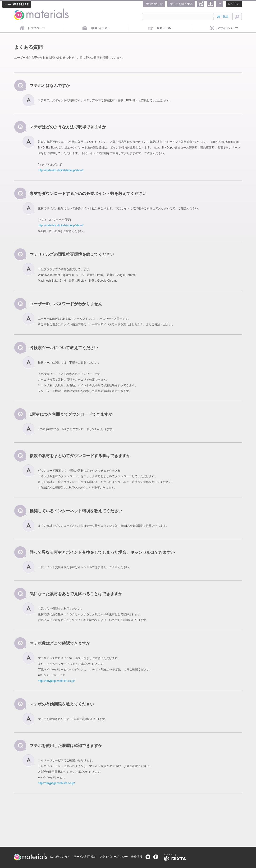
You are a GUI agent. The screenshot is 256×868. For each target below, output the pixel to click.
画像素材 (96, 28)
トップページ (32, 28)
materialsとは (154, 4)
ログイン (234, 4)
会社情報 (137, 857)
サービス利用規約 (85, 857)
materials (19, 11)
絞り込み (223, 17)
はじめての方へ (60, 857)
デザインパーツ (224, 28)
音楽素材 (160, 28)
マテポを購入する (181, 4)
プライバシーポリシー (114, 857)
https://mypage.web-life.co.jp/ (56, 681)
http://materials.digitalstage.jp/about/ (61, 170)
